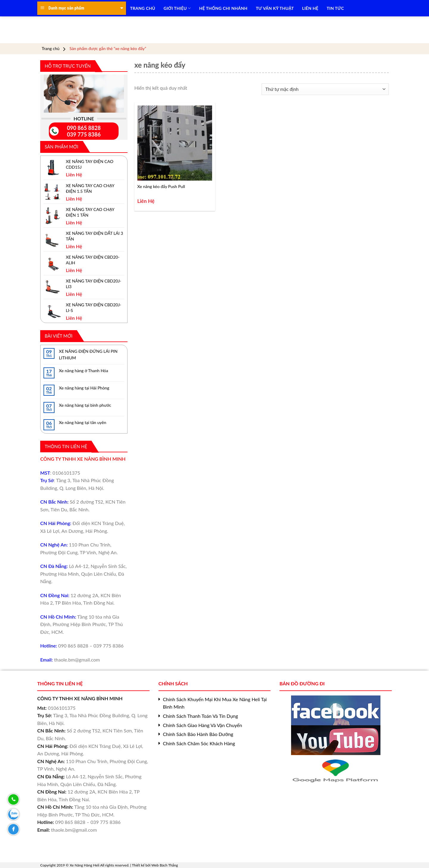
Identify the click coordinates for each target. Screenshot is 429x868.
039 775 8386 (84, 134)
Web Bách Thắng (165, 865)
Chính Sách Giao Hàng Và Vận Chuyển (203, 725)
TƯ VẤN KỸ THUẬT (275, 8)
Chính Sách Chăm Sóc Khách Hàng (199, 743)
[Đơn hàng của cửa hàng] (325, 89)
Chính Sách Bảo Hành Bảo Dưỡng (198, 734)
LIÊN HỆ (310, 8)
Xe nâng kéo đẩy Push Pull (161, 186)
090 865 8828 (84, 128)
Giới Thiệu (177, 8)
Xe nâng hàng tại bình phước (85, 405)
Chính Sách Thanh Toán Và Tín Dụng (200, 716)
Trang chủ (51, 49)
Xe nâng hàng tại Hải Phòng (84, 388)
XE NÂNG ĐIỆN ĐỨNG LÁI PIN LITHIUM (88, 354)
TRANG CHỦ (143, 8)
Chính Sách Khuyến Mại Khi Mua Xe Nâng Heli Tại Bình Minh (215, 703)
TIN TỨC (335, 8)
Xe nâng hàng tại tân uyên (83, 422)
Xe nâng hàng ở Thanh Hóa (84, 371)
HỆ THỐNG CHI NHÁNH (223, 8)
